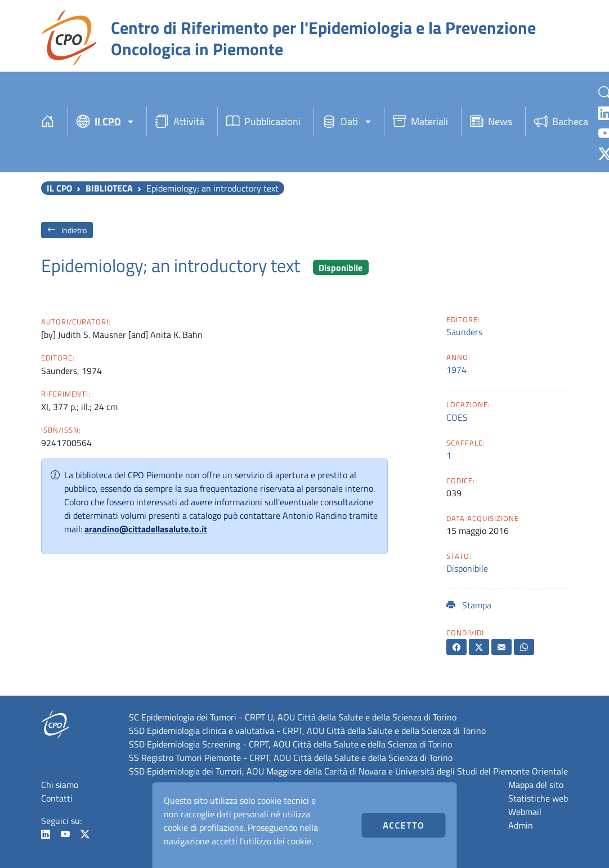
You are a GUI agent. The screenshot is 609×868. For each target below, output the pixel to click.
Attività (180, 121)
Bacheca (561, 121)
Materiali (420, 121)
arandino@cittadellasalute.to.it (146, 529)
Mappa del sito (536, 785)
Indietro (67, 230)
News (491, 121)
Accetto (404, 825)
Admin (521, 825)
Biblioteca (109, 188)
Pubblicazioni (263, 121)
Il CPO (59, 188)
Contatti (57, 798)
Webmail (525, 812)
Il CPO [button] (99, 121)
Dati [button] (340, 121)
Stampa (469, 605)
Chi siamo (60, 785)
